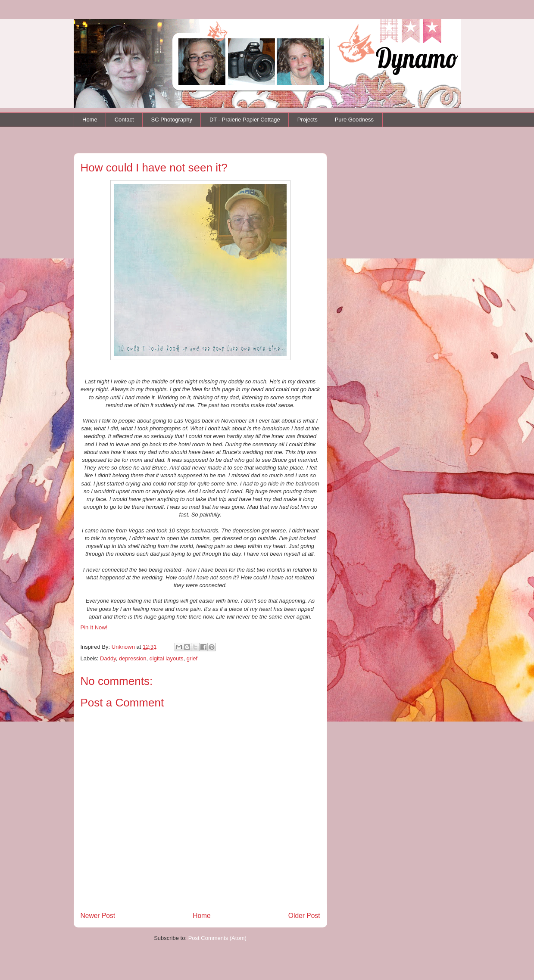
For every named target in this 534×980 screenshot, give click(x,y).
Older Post (304, 916)
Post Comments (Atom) (217, 938)
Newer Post (98, 916)
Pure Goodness (354, 120)
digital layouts (167, 658)
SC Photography (172, 120)
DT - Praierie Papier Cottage (245, 120)
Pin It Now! (94, 627)
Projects (308, 120)
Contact (124, 120)
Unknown (124, 647)
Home (90, 120)
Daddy (108, 658)
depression (133, 658)
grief (192, 658)
